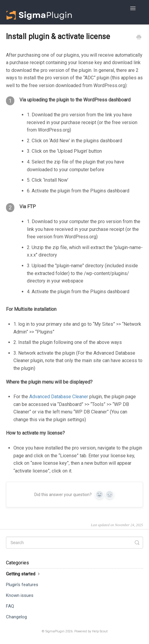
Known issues (20, 595)
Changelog (16, 617)
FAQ (10, 606)
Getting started (24, 574)
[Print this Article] (139, 38)
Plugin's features (22, 585)
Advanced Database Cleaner (59, 397)
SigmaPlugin (55, 631)
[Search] (74, 543)
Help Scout (100, 631)
